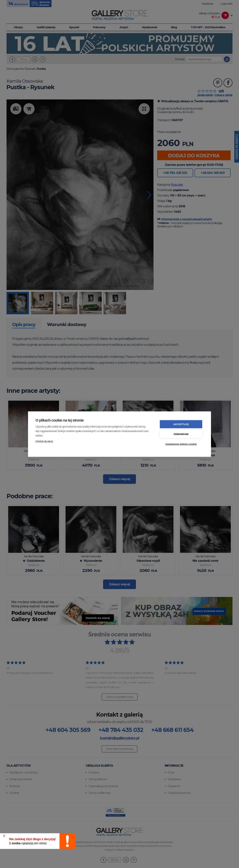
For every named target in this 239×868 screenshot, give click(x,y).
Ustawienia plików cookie (181, 444)
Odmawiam (181, 434)
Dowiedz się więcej (44, 441)
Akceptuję (181, 424)
